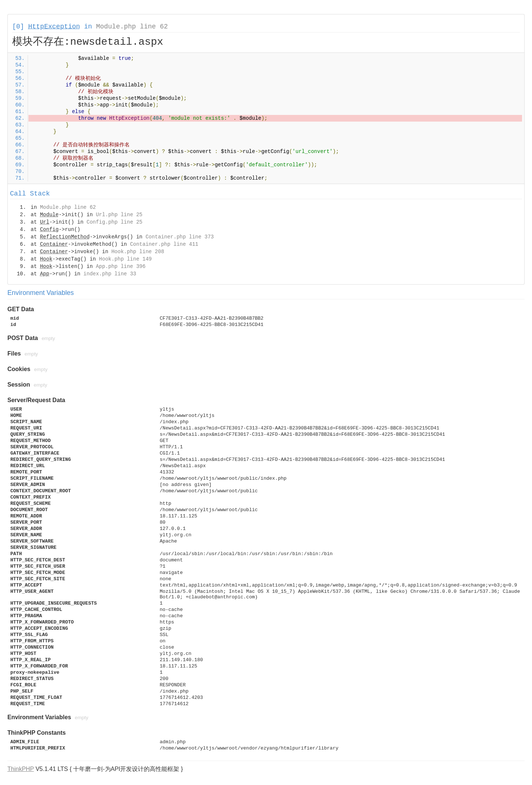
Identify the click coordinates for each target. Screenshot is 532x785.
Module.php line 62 (132, 27)
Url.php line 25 (119, 215)
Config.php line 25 (114, 222)
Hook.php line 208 (138, 252)
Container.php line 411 (164, 244)
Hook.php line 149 (125, 259)
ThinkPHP (21, 769)
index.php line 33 (110, 274)
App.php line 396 (120, 266)
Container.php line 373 (180, 237)
